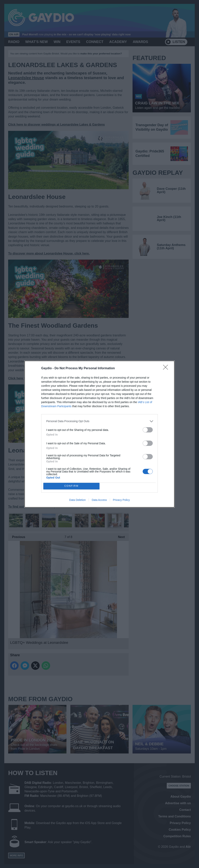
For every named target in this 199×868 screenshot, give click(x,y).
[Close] (167, 368)
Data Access (99, 500)
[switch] (148, 430)
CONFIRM (71, 486)
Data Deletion (77, 500)
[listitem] (99, 421)
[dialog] (99, 434)
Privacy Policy (121, 500)
